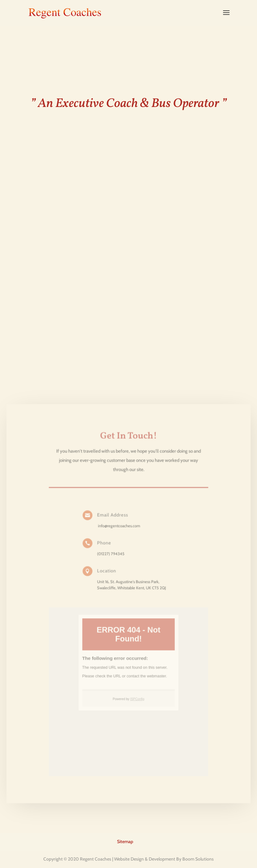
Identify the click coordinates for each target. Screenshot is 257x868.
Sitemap (125, 842)
